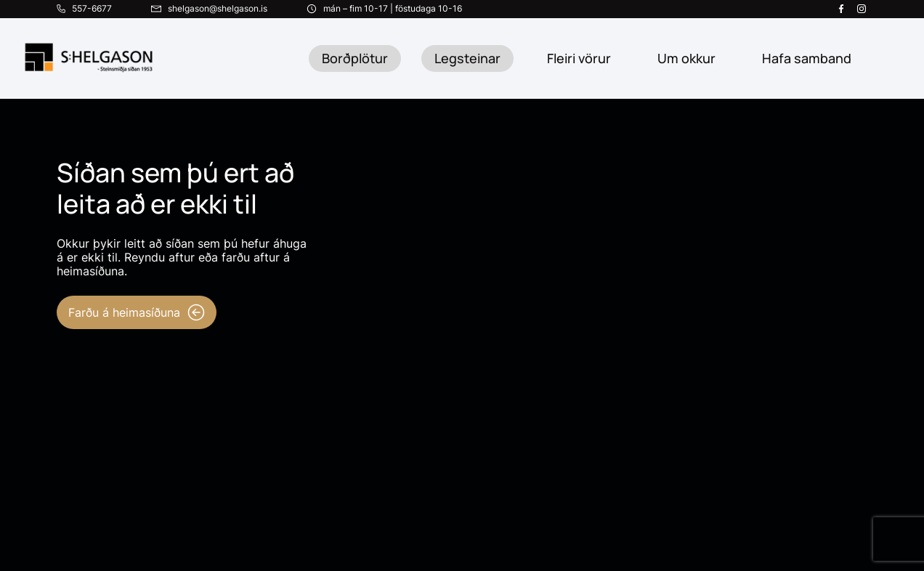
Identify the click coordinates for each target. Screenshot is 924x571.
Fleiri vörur (579, 58)
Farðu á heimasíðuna (137, 312)
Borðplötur (355, 58)
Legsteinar (467, 58)
